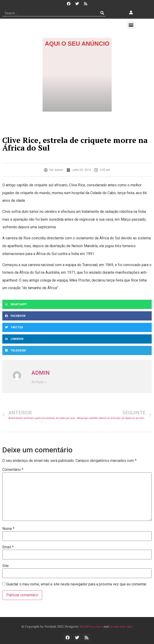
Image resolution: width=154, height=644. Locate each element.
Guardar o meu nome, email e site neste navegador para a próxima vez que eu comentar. (77, 584)
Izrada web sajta (121, 626)
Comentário (13, 470)
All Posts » (39, 382)
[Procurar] (102, 13)
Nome (8, 529)
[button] (131, 25)
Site (6, 566)
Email (8, 547)
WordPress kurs (91, 626)
